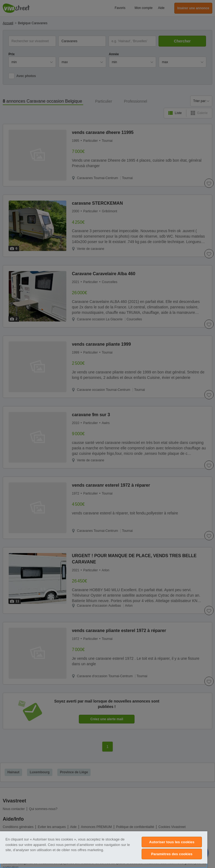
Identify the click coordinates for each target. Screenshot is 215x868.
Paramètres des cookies (172, 854)
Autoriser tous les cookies (172, 842)
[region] (104, 850)
